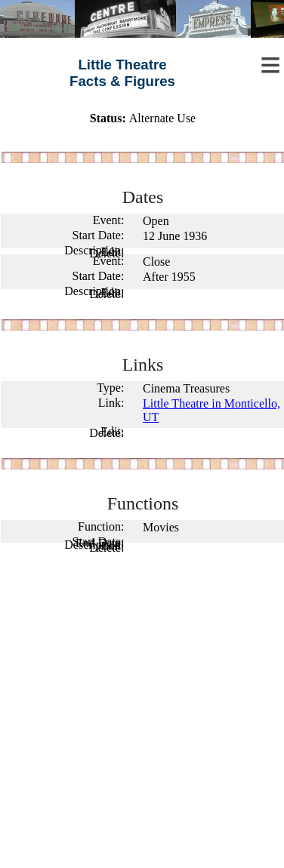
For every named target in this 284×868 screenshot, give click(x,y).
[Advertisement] (142, 714)
